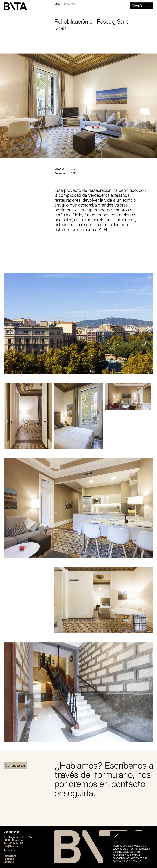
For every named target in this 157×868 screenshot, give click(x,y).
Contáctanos (142, 6)
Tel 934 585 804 (13, 843)
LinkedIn (9, 862)
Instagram (10, 856)
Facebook (10, 859)
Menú (58, 4)
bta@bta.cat (11, 846)
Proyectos (70, 4)
